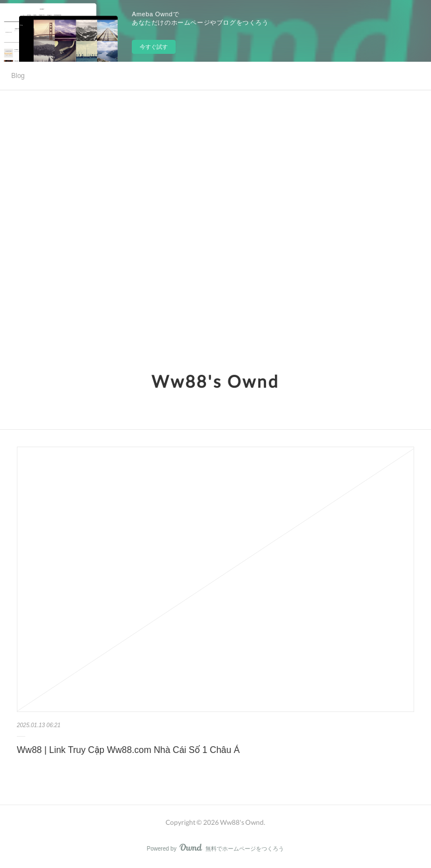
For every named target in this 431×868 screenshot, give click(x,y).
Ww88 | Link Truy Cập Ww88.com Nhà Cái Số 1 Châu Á (128, 750)
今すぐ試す (154, 47)
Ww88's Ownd (215, 381)
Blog (18, 76)
